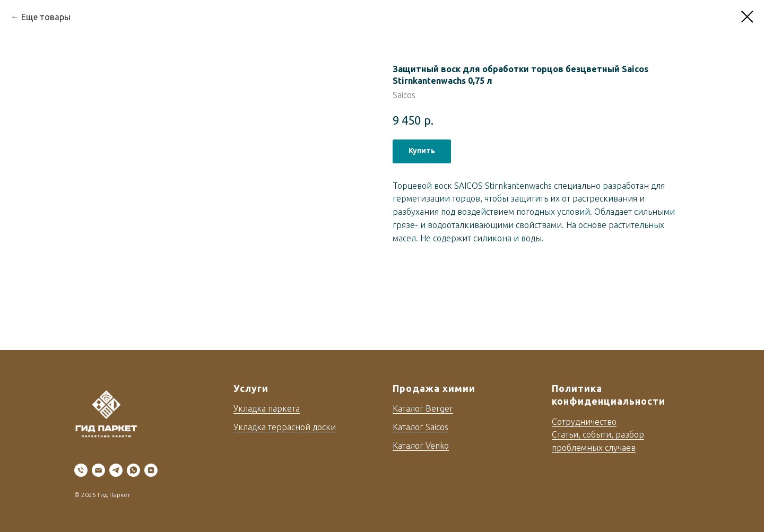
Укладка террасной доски (285, 427)
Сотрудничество (584, 422)
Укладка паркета (267, 408)
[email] (98, 470)
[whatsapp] (133, 470)
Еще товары (46, 17)
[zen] (151, 470)
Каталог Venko (421, 446)
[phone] (81, 470)
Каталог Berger (423, 408)
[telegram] (116, 470)
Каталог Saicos (420, 427)
